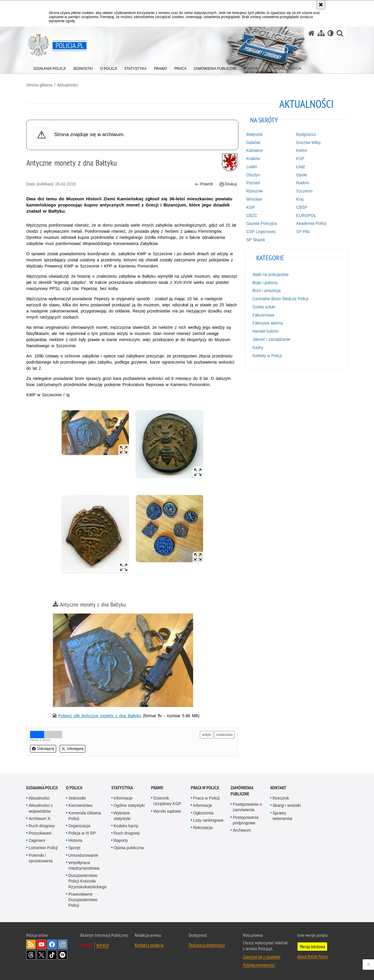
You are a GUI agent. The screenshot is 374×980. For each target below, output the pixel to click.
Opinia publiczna (129, 848)
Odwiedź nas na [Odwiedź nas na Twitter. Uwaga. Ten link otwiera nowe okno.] (41, 955)
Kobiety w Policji (267, 356)
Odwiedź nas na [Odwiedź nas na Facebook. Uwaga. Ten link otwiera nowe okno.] (52, 944)
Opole (302, 175)
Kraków (253, 159)
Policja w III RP (82, 833)
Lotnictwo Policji (43, 848)
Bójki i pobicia (265, 283)
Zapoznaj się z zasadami (262, 957)
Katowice (255, 150)
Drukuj (228, 184)
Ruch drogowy (42, 826)
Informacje (123, 798)
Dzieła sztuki (264, 307)
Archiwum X (40, 819)
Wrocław (254, 199)
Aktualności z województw (41, 808)
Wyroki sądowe (167, 811)
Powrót (204, 184)
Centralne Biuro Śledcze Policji (280, 299)
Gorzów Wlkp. (309, 143)
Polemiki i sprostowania (41, 858)
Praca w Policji (205, 788)
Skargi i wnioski (287, 805)
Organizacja (79, 826)
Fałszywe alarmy (268, 323)
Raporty (121, 840)
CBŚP (302, 207)
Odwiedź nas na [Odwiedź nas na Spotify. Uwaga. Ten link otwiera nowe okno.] (63, 955)
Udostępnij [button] (43, 749)
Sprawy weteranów (283, 816)
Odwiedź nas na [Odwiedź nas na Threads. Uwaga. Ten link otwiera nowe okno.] (31, 955)
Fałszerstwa (263, 315)
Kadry (258, 347)
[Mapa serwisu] (321, 33)
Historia (75, 840)
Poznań (253, 183)
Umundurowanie (83, 855)
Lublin (252, 167)
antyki (206, 735)
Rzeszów (255, 191)
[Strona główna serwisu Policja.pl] (311, 33)
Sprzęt (74, 848)
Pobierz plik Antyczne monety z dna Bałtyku (100, 716)
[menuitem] (50, 67)
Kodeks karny (126, 826)
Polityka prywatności (259, 965)
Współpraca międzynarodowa (84, 865)
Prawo (157, 788)
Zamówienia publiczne (242, 791)
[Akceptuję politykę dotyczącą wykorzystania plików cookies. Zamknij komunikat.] (321, 5)
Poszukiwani (40, 833)
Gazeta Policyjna (262, 223)
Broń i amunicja (267, 291)
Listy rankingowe (208, 820)
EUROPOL (306, 216)
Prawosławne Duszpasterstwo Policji (83, 900)
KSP (300, 159)
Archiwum (242, 830)
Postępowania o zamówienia (247, 807)
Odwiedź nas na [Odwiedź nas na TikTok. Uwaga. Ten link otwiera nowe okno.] (52, 955)
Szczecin (304, 191)
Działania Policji (42, 788)
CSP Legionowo (261, 232)
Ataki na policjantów (271, 274)
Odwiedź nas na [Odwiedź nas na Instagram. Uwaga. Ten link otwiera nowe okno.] (63, 944)
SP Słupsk (256, 240)
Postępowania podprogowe (246, 820)
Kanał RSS (31, 944)
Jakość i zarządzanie (271, 339)
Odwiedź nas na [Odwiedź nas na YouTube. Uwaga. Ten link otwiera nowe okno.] (41, 944)
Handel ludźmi (265, 331)
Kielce (302, 150)
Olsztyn (253, 175)
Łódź (301, 167)
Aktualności (67, 85)
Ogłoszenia (203, 813)
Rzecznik (281, 798)
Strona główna (39, 85)
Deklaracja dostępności (207, 945)
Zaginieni (37, 840)
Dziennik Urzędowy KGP (167, 801)
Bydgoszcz (306, 134)
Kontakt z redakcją (149, 945)
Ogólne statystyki (129, 805)
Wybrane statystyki (122, 816)
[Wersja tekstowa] (331, 33)
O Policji (74, 788)
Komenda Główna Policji (85, 816)
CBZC (252, 216)
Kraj (300, 199)
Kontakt (278, 788)
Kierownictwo (80, 805)
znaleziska (224, 735)
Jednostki (77, 798)
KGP (251, 207)
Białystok (254, 134)
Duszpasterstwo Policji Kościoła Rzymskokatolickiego (88, 881)
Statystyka (122, 788)
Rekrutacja (203, 828)
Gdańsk (253, 143)
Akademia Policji (311, 223)
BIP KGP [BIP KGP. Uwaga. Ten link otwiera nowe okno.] (103, 946)
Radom (303, 183)
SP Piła (303, 232)
